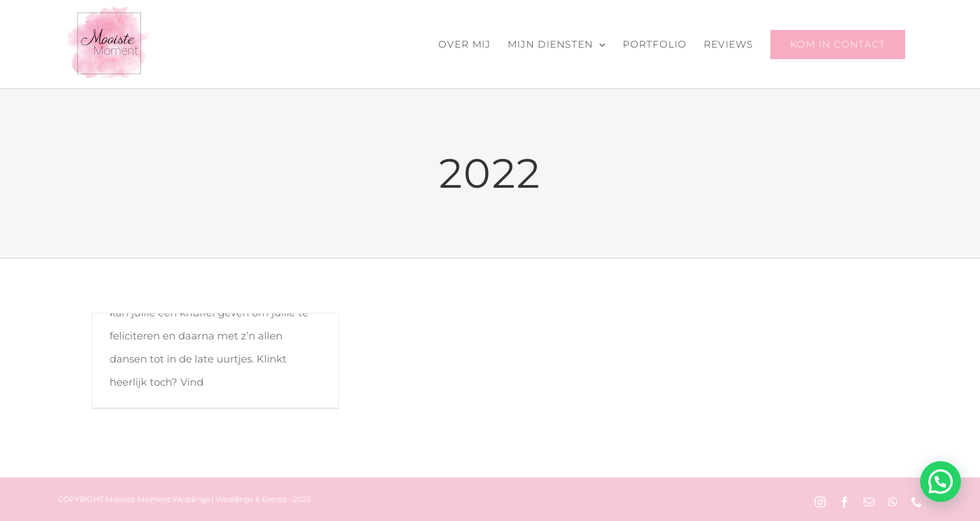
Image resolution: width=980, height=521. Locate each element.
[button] (941, 482)
